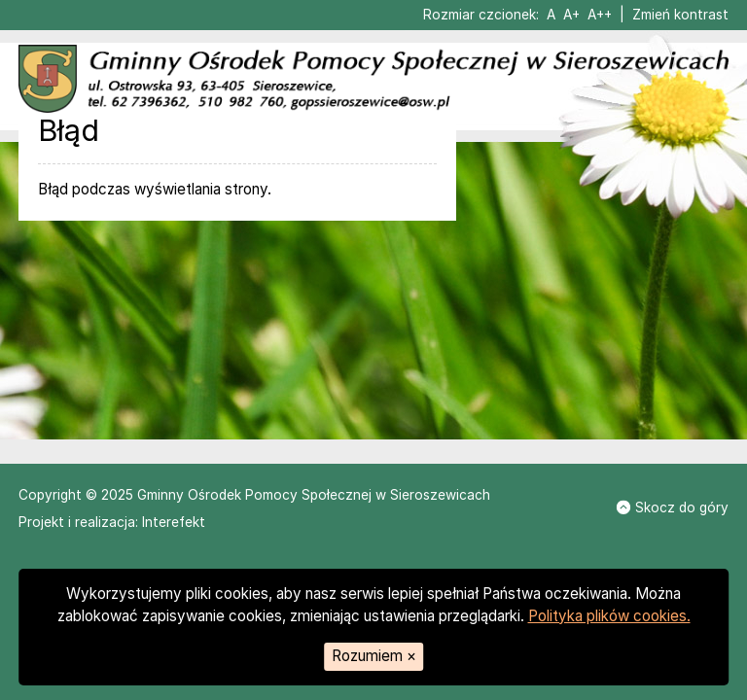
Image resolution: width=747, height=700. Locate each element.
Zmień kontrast (680, 15)
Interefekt (174, 522)
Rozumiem (374, 656)
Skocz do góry (673, 507)
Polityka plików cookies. (609, 616)
